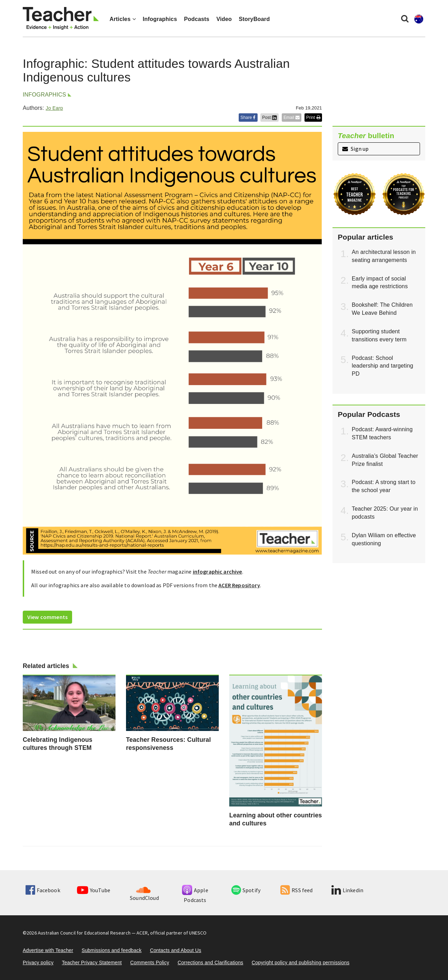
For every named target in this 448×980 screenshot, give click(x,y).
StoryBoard (254, 19)
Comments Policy (150, 963)
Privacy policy (38, 963)
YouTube (94, 890)
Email (292, 118)
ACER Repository (239, 585)
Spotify (246, 890)
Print (313, 118)
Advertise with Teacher (48, 950)
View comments (47, 617)
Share (248, 118)
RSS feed (296, 890)
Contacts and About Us (176, 950)
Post (269, 118)
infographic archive (218, 571)
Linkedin (347, 890)
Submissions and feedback (111, 950)
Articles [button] (123, 19)
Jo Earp (54, 108)
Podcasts (197, 19)
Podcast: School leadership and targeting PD (383, 366)
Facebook (43, 890)
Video (224, 19)
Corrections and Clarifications (210, 963)
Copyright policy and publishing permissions (300, 963)
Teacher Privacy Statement (92, 963)
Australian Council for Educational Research (84, 933)
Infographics (160, 19)
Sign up (355, 149)
